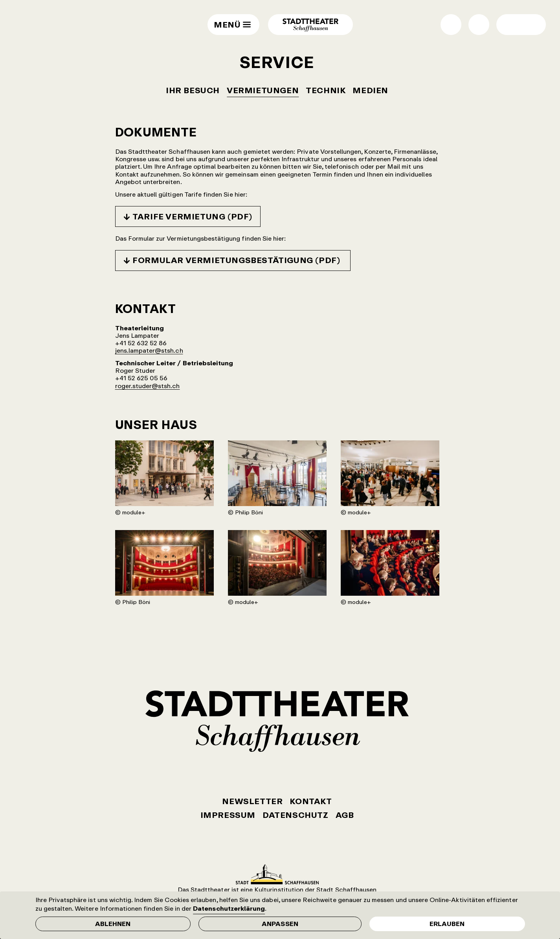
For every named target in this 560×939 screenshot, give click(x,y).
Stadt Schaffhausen (277, 874)
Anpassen (280, 924)
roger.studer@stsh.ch (148, 386)
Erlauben (447, 924)
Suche (479, 25)
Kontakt (311, 801)
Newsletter (252, 801)
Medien (370, 90)
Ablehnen (113, 924)
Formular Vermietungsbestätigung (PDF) (237, 260)
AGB (345, 815)
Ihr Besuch (193, 90)
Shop (451, 25)
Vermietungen (263, 90)
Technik (326, 90)
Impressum (228, 815)
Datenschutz (296, 815)
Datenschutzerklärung (229, 908)
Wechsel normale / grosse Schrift (532, 25)
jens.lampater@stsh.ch (149, 350)
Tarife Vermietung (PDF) (192, 216)
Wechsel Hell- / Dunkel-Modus (511, 25)
